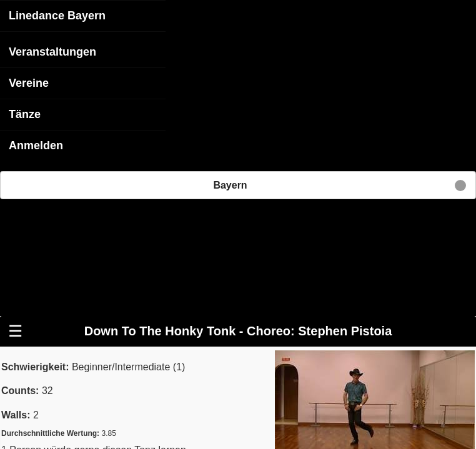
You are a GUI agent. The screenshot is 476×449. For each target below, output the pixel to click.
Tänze (25, 114)
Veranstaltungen (52, 51)
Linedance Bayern (57, 15)
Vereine (29, 82)
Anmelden (36, 145)
